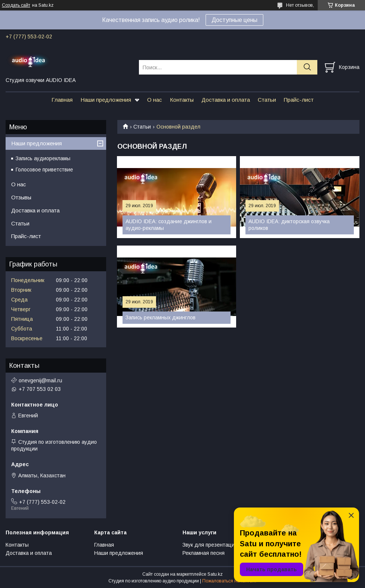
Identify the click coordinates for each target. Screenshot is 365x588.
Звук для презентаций (210, 545)
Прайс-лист (299, 100)
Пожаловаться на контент (229, 581)
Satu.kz (215, 574)
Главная (62, 100)
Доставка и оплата (226, 100)
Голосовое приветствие (44, 170)
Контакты (182, 100)
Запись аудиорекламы (43, 158)
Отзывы (21, 197)
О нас (155, 100)
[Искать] (307, 67)
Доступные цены (234, 20)
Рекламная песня (204, 553)
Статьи (267, 100)
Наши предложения (106, 100)
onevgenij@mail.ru (40, 380)
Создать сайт (16, 5)
